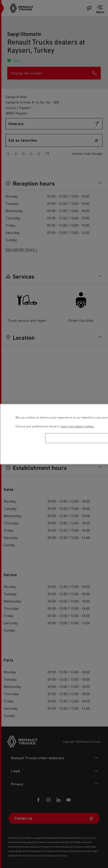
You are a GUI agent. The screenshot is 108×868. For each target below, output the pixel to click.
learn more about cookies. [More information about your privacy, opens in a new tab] (77, 426)
